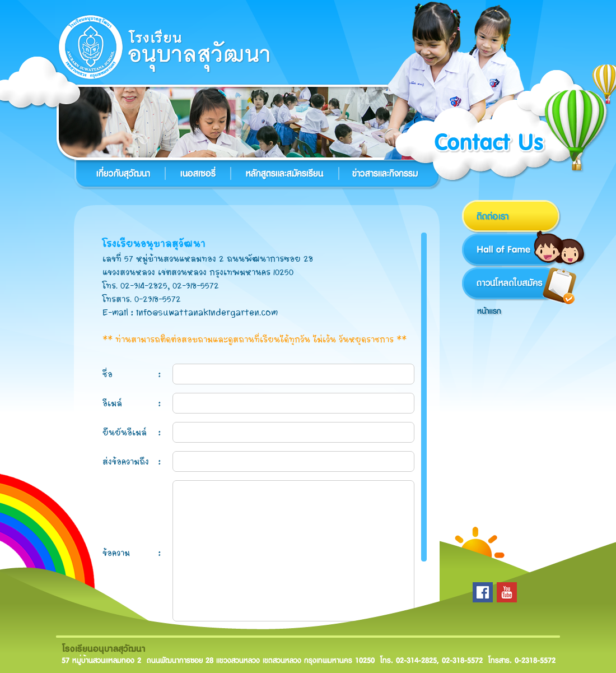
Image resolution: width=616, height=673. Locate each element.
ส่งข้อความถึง (126, 461)
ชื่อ (108, 374)
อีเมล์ (112, 403)
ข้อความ (116, 553)
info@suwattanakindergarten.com (207, 312)
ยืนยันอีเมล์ (125, 432)
